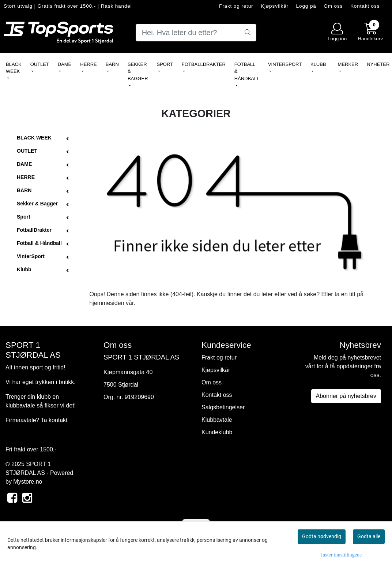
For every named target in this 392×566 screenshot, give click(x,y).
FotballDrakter (204, 64)
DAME (65, 64)
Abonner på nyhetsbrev (346, 396)
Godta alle (369, 536)
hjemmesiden (107, 303)
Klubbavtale (217, 420)
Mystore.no (28, 482)
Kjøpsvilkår (275, 6)
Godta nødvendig (322, 536)
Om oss (333, 6)
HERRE (88, 64)
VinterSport (285, 64)
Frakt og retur (236, 6)
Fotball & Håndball (247, 71)
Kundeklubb (217, 432)
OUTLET (40, 64)
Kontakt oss (365, 6)
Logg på (306, 6)
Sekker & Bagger (138, 71)
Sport (165, 64)
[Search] (196, 33)
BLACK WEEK (14, 68)
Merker (348, 64)
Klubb (318, 64)
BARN (112, 64)
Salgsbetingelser (223, 407)
